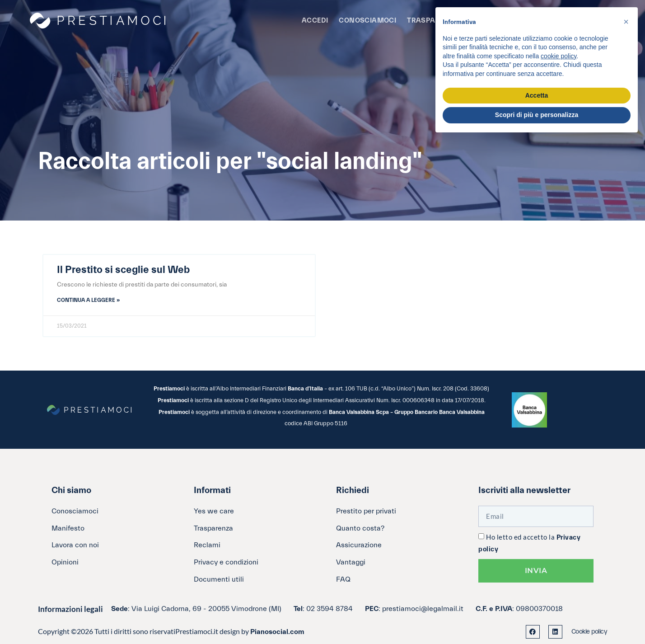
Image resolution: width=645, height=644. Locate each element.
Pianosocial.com (277, 632)
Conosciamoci (367, 21)
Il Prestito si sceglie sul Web (123, 270)
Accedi (315, 21)
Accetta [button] (537, 95)
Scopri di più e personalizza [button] (537, 115)
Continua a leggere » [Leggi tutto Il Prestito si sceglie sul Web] (88, 300)
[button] (626, 22)
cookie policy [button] (559, 56)
